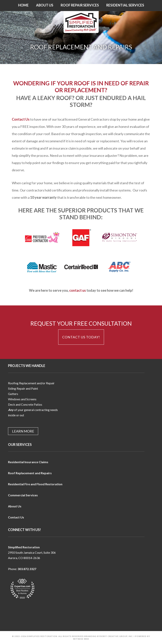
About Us (15, 506)
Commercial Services (23, 495)
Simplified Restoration (81, 22)
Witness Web (81, 639)
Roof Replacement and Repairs (30, 473)
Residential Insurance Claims (28, 462)
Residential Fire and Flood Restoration (35, 484)
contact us (78, 290)
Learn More (23, 431)
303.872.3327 (27, 569)
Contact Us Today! (81, 337)
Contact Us (21, 119)
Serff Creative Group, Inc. (117, 636)
